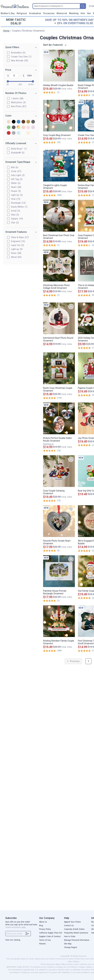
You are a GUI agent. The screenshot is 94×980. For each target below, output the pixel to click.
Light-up (15, 249)
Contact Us (69, 926)
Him (83, 13)
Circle (14, 171)
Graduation (35, 13)
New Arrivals (17, 61)
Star (13, 223)
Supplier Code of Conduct (50, 936)
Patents (42, 944)
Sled (13, 215)
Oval (14, 199)
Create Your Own (19, 57)
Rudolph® (16, 153)
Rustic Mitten (17, 207)
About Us (43, 922)
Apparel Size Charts (72, 922)
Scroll (13, 211)
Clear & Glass (18, 237)
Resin (14, 253)
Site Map (68, 944)
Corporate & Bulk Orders (74, 929)
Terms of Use (45, 940)
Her (89, 13)
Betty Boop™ (17, 149)
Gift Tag (15, 179)
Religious (22, 13)
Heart (14, 187)
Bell (13, 167)
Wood (14, 257)
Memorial (62, 13)
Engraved (16, 241)
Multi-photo (16, 102)
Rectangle (16, 203)
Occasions (49, 13)
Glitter (14, 183)
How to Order (70, 936)
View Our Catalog (13, 940)
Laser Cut (15, 245)
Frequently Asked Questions (76, 933)
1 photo (15, 98)
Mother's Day (8, 13)
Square (15, 219)
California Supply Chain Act (51, 933)
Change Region (71, 947)
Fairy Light (16, 175)
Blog (41, 926)
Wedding (74, 13)
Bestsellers (16, 53)
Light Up (15, 195)
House (14, 191)
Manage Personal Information (77, 940)
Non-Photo (17, 106)
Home (6, 31)
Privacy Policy (45, 929)
